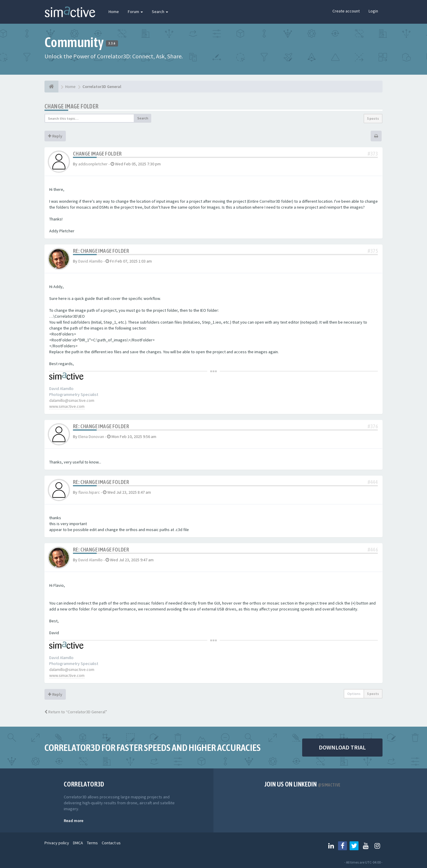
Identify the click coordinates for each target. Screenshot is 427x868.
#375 (373, 251)
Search (160, 12)
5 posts (373, 118)
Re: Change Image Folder (101, 251)
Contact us (111, 843)
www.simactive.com (67, 406)
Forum (135, 12)
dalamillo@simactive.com (72, 400)
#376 (373, 426)
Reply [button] (55, 136)
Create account (346, 11)
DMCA (78, 843)
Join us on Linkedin (303, 784)
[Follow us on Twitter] (354, 846)
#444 (373, 482)
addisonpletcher (93, 164)
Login (373, 11)
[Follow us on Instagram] (377, 846)
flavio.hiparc (89, 492)
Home (114, 12)
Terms (92, 843)
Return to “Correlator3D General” (76, 712)
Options (354, 694)
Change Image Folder (72, 106)
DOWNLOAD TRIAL (342, 747)
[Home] (51, 87)
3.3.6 (112, 43)
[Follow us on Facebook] (342, 846)
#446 (373, 550)
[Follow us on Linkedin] (331, 846)
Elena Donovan (91, 437)
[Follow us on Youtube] (366, 846)
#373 (373, 154)
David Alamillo (90, 261)
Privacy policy (57, 843)
